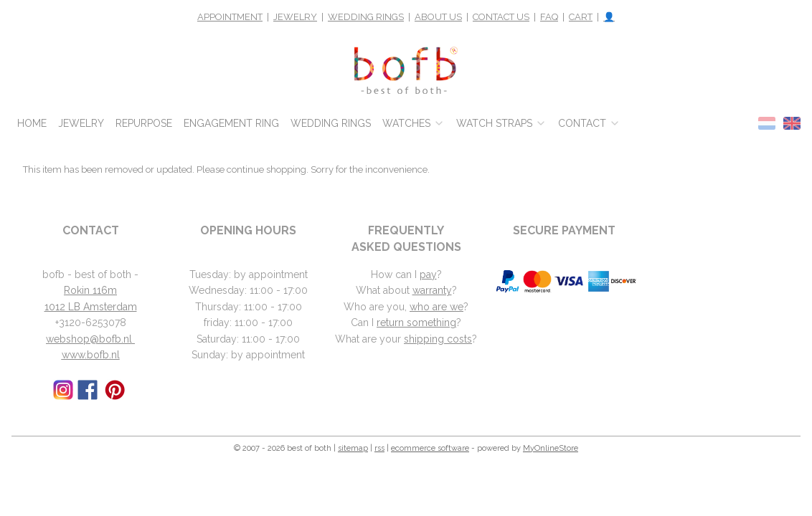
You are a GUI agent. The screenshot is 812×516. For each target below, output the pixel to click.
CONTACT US (501, 17)
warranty (432, 290)
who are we (436, 307)
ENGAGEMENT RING (231, 123)
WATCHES (414, 123)
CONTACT (589, 123)
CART (581, 17)
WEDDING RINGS (366, 17)
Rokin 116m (90, 290)
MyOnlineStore (551, 448)
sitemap (353, 448)
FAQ (549, 17)
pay (428, 274)
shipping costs (438, 339)
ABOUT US (438, 17)
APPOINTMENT (230, 17)
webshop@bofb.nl (90, 339)
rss (379, 448)
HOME (32, 123)
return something (416, 322)
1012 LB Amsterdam (91, 307)
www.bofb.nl (91, 355)
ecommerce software (430, 448)
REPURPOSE (144, 123)
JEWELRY (295, 17)
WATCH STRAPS (501, 123)
